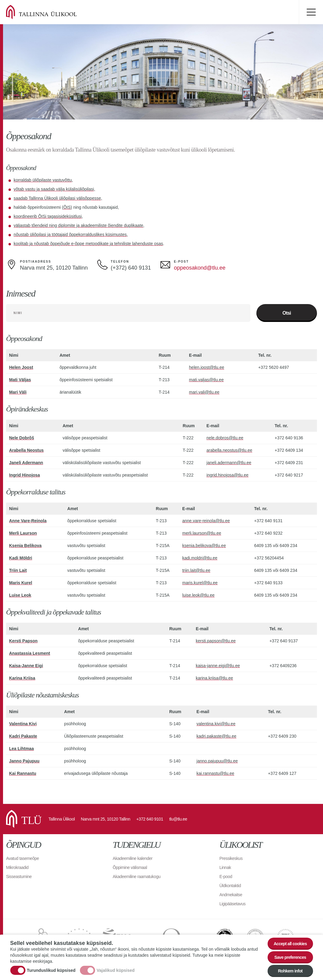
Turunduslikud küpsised (51, 971)
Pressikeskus (231, 859)
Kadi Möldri (21, 558)
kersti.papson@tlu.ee (216, 641)
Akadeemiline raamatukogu (137, 877)
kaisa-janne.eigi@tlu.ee (218, 666)
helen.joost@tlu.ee (206, 368)
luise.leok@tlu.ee (198, 595)
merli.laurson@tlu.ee (202, 533)
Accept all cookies (290, 945)
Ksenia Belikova (25, 546)
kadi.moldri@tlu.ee (200, 558)
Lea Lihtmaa (21, 749)
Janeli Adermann (26, 463)
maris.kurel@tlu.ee (200, 583)
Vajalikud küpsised (115, 971)
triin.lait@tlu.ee (196, 571)
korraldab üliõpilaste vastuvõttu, (43, 180)
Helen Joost (21, 368)
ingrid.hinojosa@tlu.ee (227, 475)
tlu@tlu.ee (178, 819)
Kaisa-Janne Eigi (26, 666)
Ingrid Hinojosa (25, 475)
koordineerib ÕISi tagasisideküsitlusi (48, 216)
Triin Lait (18, 571)
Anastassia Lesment (30, 654)
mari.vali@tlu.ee (204, 392)
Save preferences (290, 958)
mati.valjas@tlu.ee (206, 380)
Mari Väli (18, 392)
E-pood (226, 877)
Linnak (225, 868)
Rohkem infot (290, 972)
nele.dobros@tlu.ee (225, 438)
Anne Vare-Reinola (28, 521)
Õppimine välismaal (130, 868)
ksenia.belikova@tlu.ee (204, 546)
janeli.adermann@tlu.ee (229, 463)
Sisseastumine (19, 877)
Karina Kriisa (22, 678)
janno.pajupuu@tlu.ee (217, 761)
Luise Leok (20, 595)
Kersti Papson (23, 641)
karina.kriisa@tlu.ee (214, 678)
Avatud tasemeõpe (23, 859)
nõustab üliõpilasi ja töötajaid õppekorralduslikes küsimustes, (71, 234)
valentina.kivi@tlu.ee (216, 724)
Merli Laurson (23, 533)
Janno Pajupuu (24, 761)
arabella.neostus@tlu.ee (229, 451)
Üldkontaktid (230, 886)
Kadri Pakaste (23, 736)
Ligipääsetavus (232, 904)
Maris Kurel (21, 583)
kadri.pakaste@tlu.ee (216, 736)
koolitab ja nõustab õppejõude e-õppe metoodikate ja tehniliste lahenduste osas (88, 244)
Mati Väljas (20, 380)
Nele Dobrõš (21, 438)
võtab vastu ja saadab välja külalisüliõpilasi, (54, 189)
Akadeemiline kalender (132, 859)
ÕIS (67, 207)
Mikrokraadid (17, 868)
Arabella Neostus (26, 451)
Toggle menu (311, 12)
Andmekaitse (231, 895)
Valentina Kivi (23, 724)
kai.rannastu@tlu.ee (215, 774)
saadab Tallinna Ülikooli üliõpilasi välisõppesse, (58, 198)
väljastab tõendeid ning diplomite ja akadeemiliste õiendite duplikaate (78, 225)
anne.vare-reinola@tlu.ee (206, 521)
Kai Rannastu (23, 774)
